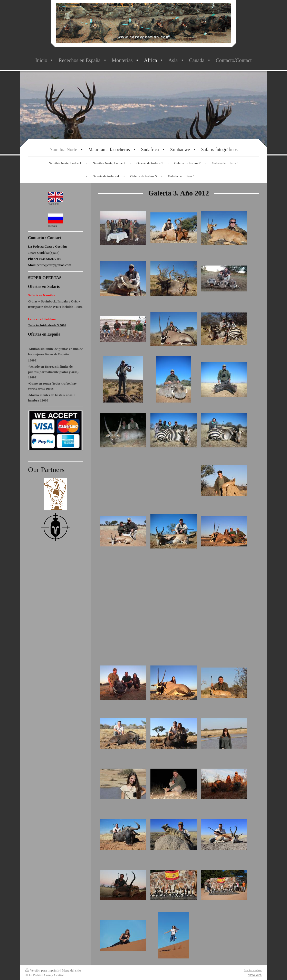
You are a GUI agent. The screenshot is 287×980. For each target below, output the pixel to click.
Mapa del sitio (71, 970)
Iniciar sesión (253, 970)
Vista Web (255, 975)
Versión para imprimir (42, 970)
